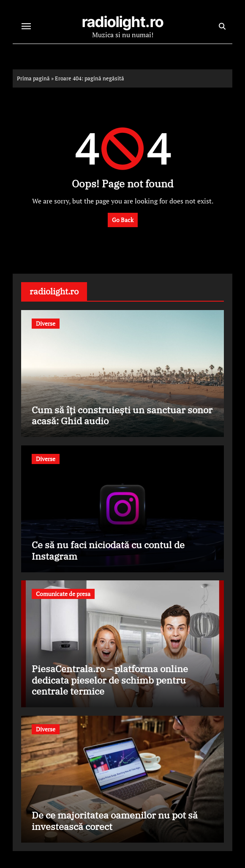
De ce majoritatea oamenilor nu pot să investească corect (115, 820)
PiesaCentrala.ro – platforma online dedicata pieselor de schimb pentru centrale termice (110, 680)
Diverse (46, 323)
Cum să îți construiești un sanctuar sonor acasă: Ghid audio (122, 415)
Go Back (123, 220)
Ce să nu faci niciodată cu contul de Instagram (108, 550)
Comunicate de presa (63, 594)
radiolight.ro (123, 22)
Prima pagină (33, 78)
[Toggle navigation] (26, 26)
